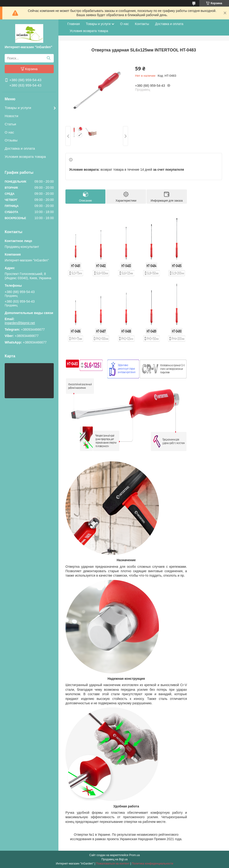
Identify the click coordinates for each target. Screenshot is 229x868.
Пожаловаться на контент (113, 864)
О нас (9, 132)
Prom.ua (134, 855)
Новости (11, 116)
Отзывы (11, 140)
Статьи (10, 124)
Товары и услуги (18, 108)
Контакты (142, 24)
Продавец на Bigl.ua (114, 859)
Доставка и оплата (20, 148)
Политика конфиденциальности (152, 864)
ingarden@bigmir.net (20, 323)
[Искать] (48, 58)
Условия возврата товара (25, 157)
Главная (73, 24)
